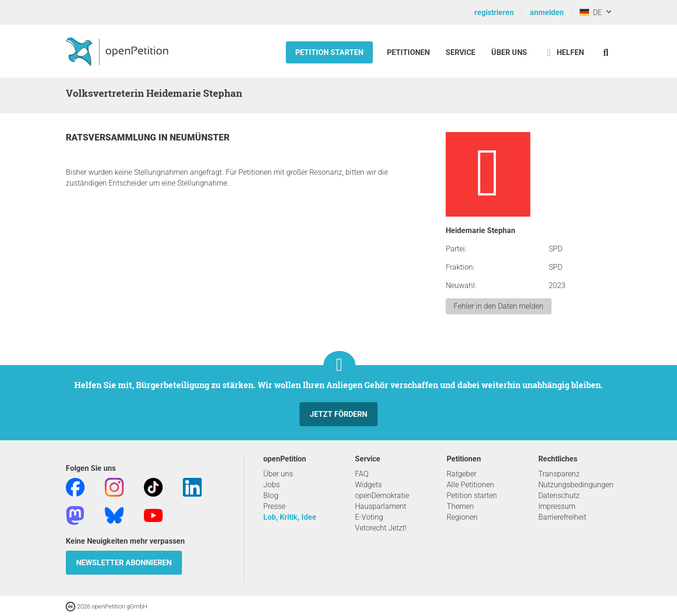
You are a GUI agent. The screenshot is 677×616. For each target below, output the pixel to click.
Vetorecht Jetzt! (381, 528)
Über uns (278, 474)
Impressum (557, 506)
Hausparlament (381, 506)
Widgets (368, 485)
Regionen (462, 517)
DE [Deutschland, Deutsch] (591, 12)
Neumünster (200, 137)
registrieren (494, 12)
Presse (274, 506)
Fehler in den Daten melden (499, 306)
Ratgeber (461, 474)
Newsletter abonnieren (124, 563)
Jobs (272, 485)
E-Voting (369, 517)
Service (461, 52)
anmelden (547, 12)
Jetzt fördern (338, 414)
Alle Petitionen (470, 485)
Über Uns (509, 52)
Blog (271, 495)
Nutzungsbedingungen (576, 485)
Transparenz (559, 474)
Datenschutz (559, 495)
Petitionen (409, 52)
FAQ (362, 474)
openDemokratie (382, 495)
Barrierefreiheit (562, 517)
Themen (460, 506)
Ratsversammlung (112, 137)
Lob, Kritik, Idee (290, 517)
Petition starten (329, 52)
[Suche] (606, 52)
